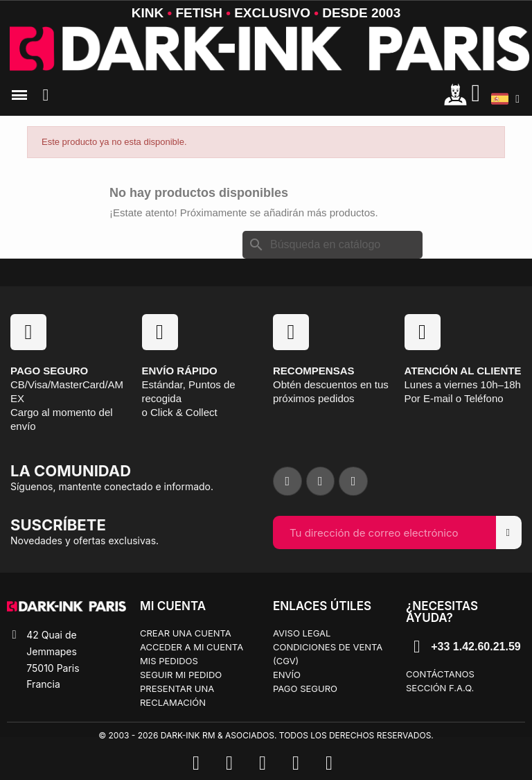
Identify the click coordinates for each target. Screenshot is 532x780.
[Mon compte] (455, 94)
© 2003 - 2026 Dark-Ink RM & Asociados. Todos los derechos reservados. (266, 735)
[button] (46, 95)
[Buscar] (332, 245)
